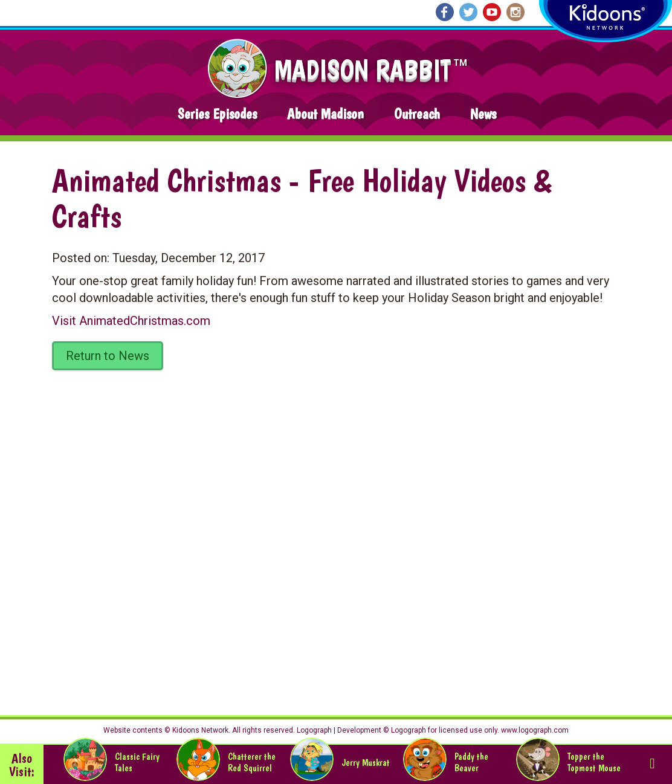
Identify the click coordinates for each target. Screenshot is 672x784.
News (483, 114)
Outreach (417, 114)
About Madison (325, 114)
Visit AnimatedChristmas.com (131, 321)
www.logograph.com (534, 730)
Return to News (108, 356)
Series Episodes (217, 114)
